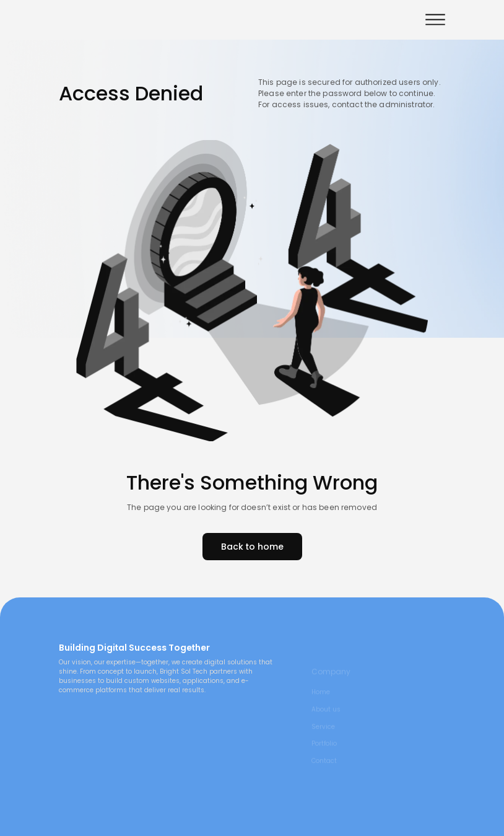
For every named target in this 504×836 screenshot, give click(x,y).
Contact (324, 768)
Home (321, 699)
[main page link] (168, 627)
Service (323, 734)
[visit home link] (105, 19)
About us (326, 716)
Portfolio (324, 751)
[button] (435, 19)
